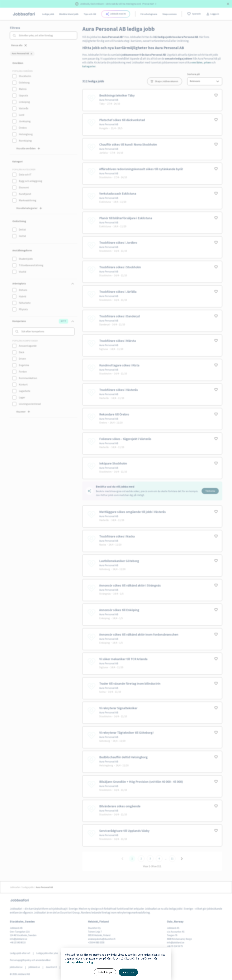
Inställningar (105, 972)
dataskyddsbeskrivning (79, 963)
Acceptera (128, 972)
